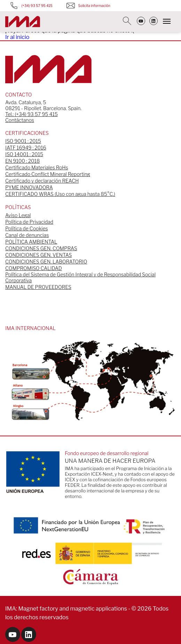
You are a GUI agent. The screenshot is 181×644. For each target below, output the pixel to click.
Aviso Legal (18, 215)
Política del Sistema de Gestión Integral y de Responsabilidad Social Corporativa (80, 277)
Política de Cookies (27, 228)
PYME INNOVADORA (29, 187)
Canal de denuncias (27, 235)
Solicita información (88, 6)
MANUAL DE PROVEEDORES (38, 287)
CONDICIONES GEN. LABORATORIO (46, 262)
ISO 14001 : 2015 (24, 154)
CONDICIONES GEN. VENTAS (38, 255)
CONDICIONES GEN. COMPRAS (41, 248)
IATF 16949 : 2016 (26, 148)
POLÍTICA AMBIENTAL (31, 242)
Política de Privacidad (29, 222)
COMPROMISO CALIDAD (34, 268)
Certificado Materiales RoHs (37, 167)
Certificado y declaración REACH (42, 181)
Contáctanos (20, 120)
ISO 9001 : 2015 (23, 141)
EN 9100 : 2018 (22, 161)
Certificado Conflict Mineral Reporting (48, 174)
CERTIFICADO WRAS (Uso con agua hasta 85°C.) (60, 194)
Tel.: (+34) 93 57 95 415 (32, 114)
